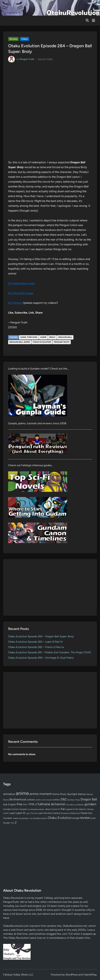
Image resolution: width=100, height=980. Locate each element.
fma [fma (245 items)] (19, 804)
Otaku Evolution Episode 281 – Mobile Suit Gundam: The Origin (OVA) (50, 652)
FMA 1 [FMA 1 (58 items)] (25, 805)
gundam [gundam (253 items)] (90, 804)
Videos (25, 39)
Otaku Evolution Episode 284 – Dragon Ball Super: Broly (41, 636)
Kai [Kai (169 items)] (63, 809)
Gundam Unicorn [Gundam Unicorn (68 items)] (11, 809)
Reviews (13, 39)
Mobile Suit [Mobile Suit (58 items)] (75, 813)
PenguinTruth (11, 902)
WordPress (72, 975)
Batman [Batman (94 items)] (82, 794)
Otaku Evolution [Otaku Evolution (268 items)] (60, 818)
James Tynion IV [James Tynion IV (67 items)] (52, 809)
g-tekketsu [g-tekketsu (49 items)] (80, 805)
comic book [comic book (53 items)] (47, 800)
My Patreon (15, 303)
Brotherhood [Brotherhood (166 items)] (18, 799)
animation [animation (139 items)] (9, 794)
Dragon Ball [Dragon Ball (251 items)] (89, 799)
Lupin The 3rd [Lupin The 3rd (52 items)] (31, 813)
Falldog (49, 898)
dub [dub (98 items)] (5, 804)
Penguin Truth (27, 59)
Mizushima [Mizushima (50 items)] (65, 813)
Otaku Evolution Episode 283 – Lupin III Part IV (35, 642)
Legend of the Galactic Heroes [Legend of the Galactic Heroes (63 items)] (80, 809)
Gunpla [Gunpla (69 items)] (23, 809)
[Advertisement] (50, 587)
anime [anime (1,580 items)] (22, 793)
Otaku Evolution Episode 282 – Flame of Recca (36, 647)
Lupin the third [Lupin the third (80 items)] (45, 813)
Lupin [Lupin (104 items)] (12, 813)
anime (43, 337)
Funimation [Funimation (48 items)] (70, 805)
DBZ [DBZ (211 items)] (64, 799)
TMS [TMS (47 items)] (12, 823)
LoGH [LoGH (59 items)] (6, 813)
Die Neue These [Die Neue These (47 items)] (74, 800)
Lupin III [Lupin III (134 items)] (20, 813)
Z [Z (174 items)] (16, 822)
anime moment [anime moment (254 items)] (41, 794)
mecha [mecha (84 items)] (57, 813)
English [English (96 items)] (12, 804)
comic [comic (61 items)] (38, 800)
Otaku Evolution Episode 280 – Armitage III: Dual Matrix (41, 658)
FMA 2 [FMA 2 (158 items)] (33, 804)
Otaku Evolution (42, 342)
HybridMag (90, 975)
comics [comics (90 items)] (56, 800)
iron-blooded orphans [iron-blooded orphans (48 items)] (36, 809)
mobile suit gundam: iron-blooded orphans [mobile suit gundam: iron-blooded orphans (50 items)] (30, 818)
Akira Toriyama (29, 337)
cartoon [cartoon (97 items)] (31, 800)
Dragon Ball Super (20, 342)
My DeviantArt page (21, 293)
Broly (52, 337)
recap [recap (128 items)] (76, 818)
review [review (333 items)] (85, 818)
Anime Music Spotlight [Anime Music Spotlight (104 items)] (65, 794)
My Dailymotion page (21, 283)
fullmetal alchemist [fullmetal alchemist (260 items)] (51, 804)
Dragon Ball (65, 337)
